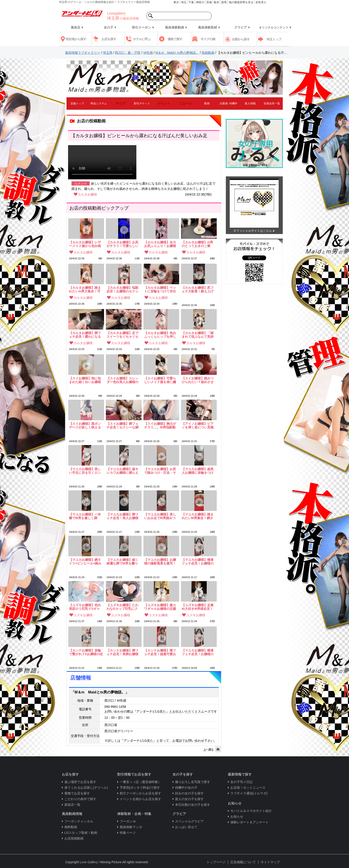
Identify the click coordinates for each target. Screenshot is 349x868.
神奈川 (200, 2)
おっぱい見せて (186, 827)
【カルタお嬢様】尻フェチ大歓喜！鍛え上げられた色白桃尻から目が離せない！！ (198, 289)
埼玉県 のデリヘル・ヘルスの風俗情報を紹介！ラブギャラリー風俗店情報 (104, 2)
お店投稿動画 (74, 838)
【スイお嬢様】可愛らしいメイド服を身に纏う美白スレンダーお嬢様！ (160, 380)
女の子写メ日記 (242, 782)
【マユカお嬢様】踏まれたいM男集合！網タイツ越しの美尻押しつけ (198, 516)
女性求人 (261, 2)
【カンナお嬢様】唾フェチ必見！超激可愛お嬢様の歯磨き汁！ (160, 652)
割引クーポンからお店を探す (140, 793)
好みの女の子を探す (189, 793)
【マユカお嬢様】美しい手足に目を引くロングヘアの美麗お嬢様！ (85, 471)
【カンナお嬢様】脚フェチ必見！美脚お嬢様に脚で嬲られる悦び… (122, 652)
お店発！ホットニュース (248, 788)
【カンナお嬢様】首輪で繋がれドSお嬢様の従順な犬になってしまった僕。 (86, 652)
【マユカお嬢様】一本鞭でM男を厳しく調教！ (85, 516)
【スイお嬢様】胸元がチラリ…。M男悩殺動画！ (160, 425)
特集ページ (128, 833)
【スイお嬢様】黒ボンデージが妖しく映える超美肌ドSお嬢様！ (85, 425)
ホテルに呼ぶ (142, 39)
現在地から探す (76, 39)
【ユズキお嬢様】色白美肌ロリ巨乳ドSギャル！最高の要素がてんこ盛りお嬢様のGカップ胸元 (85, 607)
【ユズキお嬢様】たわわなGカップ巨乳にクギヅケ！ (122, 607)
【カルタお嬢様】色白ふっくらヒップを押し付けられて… (160, 335)
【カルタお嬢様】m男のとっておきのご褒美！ (197, 244)
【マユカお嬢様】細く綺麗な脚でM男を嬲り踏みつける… (122, 561)
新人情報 (250, 103)
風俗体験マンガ (131, 827)
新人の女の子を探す (189, 799)
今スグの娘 (208, 39)
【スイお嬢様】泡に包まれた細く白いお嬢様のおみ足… (85, 380)
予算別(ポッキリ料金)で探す (140, 788)
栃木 (217, 2)
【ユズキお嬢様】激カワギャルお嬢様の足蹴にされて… (160, 607)
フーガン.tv (128, 821)
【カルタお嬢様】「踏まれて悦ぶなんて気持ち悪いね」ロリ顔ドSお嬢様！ (199, 335)
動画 (207, 103)
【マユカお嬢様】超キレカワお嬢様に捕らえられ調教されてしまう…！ (122, 471)
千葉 (191, 2)
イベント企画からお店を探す (140, 799)
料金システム (99, 103)
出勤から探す (241, 39)
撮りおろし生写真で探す (193, 782)
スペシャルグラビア (189, 821)
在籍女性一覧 (272, 103)
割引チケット (142, 103)
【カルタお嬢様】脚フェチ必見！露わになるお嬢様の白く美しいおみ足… (85, 335)
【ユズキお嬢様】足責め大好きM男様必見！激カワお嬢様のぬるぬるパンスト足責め (198, 607)
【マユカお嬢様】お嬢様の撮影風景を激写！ (160, 561)
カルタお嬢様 (87, 194)
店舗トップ (77, 103)
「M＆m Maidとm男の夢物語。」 (100, 692)
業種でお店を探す (77, 793)
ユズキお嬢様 (83, 615)
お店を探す (109, 39)
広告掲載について (243, 862)
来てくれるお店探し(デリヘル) (86, 788)
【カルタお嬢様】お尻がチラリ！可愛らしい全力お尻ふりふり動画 (122, 244)
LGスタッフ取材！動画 (81, 833)
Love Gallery (89, 862)
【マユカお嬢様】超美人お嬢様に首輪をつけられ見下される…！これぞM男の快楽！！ (198, 471)
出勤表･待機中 (229, 103)
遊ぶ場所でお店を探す (80, 782)
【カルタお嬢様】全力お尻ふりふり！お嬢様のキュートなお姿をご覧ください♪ (160, 244)
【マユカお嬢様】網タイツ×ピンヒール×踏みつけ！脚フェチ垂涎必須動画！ (85, 561)
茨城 (209, 2)
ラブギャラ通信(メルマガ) (249, 793)
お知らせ (237, 816)
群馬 (224, 2)
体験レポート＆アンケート (250, 822)
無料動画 (71, 827)
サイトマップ (270, 862)
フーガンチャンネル (79, 821)
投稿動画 (208, 53)
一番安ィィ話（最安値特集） (140, 782)
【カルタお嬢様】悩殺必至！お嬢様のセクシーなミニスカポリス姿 (122, 289)
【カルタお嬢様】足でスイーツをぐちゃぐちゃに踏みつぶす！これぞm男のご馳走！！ (122, 335)
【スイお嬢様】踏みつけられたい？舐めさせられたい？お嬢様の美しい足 (198, 380)
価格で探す (175, 39)
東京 (176, 2)
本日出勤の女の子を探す (193, 805)
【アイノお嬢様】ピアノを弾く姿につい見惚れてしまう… (198, 425)
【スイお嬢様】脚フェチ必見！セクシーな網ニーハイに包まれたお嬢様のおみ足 (122, 425)
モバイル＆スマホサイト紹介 (251, 811)
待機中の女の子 (186, 788)
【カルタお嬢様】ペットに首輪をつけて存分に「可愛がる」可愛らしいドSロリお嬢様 (160, 289)
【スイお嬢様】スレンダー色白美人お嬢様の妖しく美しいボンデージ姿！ (122, 380)
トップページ (216, 862)
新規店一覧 (72, 805)
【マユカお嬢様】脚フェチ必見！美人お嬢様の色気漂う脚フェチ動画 (122, 516)
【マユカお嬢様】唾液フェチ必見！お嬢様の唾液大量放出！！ (198, 561)
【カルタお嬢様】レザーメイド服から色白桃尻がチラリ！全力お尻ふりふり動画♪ (85, 244)
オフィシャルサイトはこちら (253, 231)
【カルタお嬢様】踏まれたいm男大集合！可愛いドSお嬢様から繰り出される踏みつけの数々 (86, 289)
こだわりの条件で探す (80, 799)
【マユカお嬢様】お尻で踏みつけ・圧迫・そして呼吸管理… (160, 471)
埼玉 (184, 2)
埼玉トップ (274, 39)
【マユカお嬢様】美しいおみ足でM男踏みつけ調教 (160, 516)
